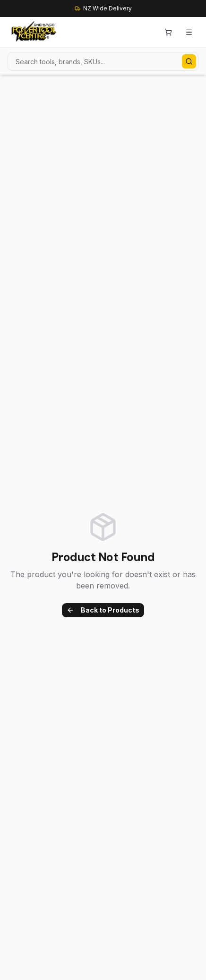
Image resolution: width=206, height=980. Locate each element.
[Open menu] (189, 32)
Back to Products (103, 610)
